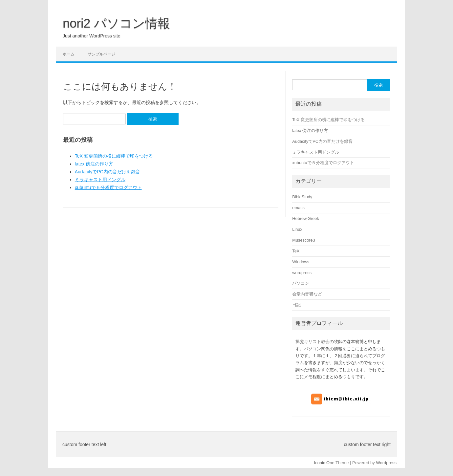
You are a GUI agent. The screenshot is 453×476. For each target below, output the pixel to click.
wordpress (302, 273)
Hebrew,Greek (305, 218)
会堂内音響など (307, 294)
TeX (296, 251)
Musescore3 (303, 240)
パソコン (301, 283)
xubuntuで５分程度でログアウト (108, 187)
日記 (296, 305)
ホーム (69, 54)
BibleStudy (302, 197)
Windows (301, 262)
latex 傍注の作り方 (94, 164)
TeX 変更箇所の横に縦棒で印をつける (114, 156)
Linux (297, 229)
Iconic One (324, 463)
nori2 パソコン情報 (116, 23)
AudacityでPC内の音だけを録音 (108, 172)
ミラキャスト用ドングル (100, 180)
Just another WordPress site (92, 36)
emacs (298, 208)
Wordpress (386, 463)
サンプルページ (101, 54)
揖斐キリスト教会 (313, 342)
